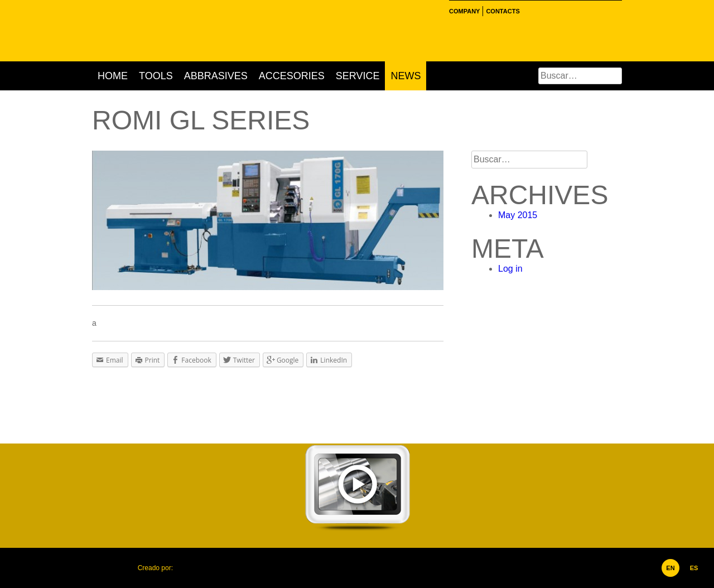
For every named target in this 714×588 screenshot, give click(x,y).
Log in (510, 269)
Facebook (528, 11)
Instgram (542, 11)
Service (358, 76)
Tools (156, 76)
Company (464, 11)
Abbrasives (216, 76)
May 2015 (518, 215)
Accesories (292, 76)
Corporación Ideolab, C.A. (198, 568)
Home (113, 76)
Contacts (503, 11)
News (406, 76)
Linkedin (555, 11)
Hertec (190, 31)
